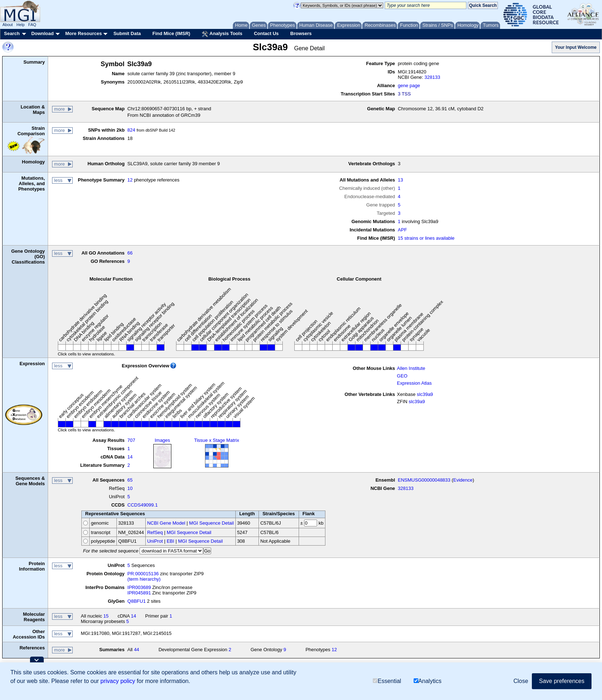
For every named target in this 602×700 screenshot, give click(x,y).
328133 (432, 77)
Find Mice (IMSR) (171, 33)
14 (130, 457)
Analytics (428, 681)
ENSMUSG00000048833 (424, 480)
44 (136, 650)
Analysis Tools (222, 34)
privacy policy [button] (118, 681)
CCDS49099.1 (142, 505)
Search (12, 33)
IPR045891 (139, 593)
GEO (402, 376)
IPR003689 (139, 587)
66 (130, 253)
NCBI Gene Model (166, 523)
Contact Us (266, 33)
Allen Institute (411, 368)
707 (131, 440)
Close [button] (521, 681)
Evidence (463, 480)
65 (130, 480)
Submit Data (127, 33)
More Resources (83, 33)
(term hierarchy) (144, 579)
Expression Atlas (414, 383)
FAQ (32, 25)
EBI (170, 541)
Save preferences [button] (562, 681)
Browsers (301, 33)
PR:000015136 (143, 574)
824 (131, 130)
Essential (387, 681)
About (8, 25)
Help (20, 25)
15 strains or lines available (426, 238)
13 (400, 180)
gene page (409, 86)
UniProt (155, 541)
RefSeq (155, 532)
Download (42, 33)
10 (130, 488)
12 (130, 180)
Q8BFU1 (136, 601)
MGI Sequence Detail (212, 523)
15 (106, 616)
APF (402, 230)
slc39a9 (425, 394)
